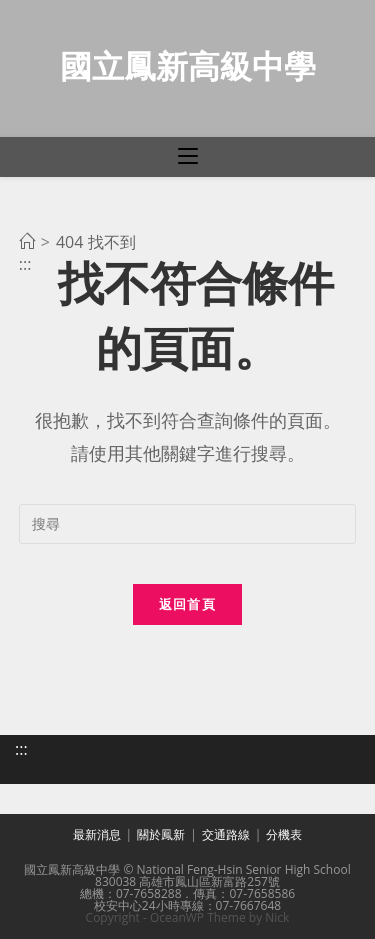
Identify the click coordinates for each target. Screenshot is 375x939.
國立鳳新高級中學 (188, 65)
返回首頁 (187, 604)
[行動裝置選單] (188, 157)
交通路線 (226, 834)
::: (21, 749)
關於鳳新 (161, 834)
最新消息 (97, 834)
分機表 (284, 834)
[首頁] (27, 242)
